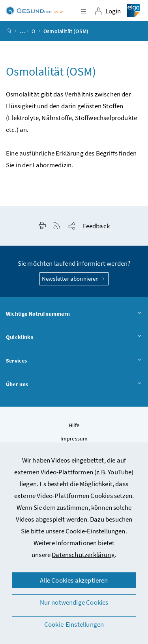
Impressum (74, 439)
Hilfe (74, 425)
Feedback (96, 226)
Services (74, 361)
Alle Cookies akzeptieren (74, 580)
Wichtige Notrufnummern (74, 314)
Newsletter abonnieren (74, 279)
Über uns (74, 385)
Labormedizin (52, 165)
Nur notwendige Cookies (74, 602)
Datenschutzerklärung (83, 555)
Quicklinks (74, 337)
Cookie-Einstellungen (96, 531)
